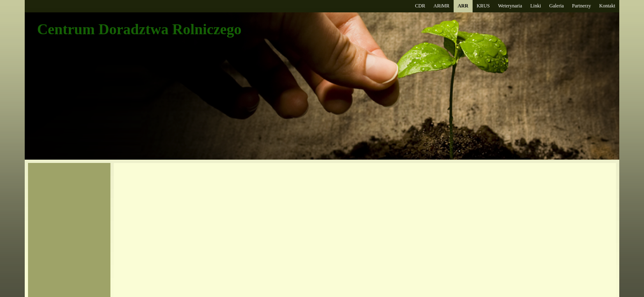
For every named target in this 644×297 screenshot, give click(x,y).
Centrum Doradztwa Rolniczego (139, 29)
